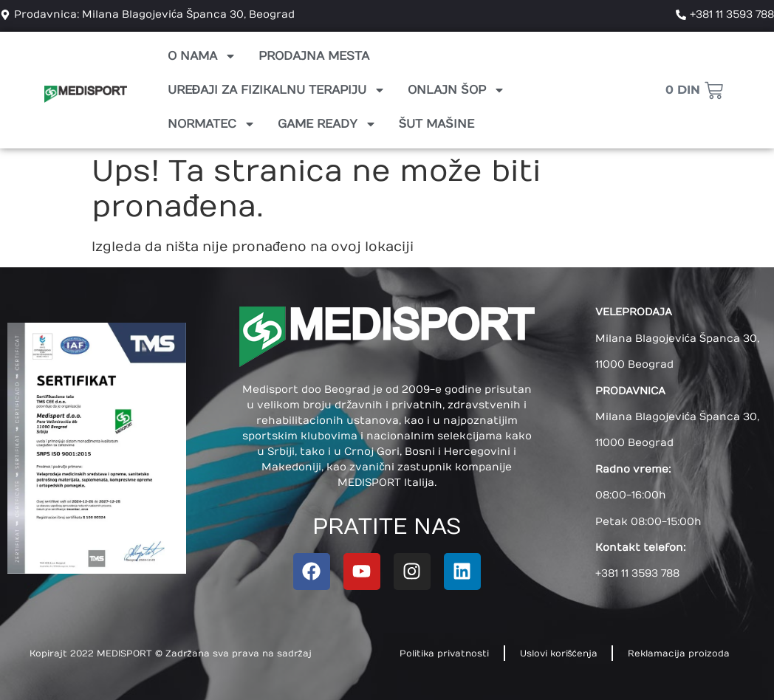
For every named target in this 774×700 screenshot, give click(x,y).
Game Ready (327, 124)
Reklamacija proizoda (679, 653)
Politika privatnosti (444, 653)
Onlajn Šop (456, 90)
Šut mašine (436, 124)
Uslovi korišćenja (559, 653)
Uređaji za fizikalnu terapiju (277, 90)
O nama (202, 56)
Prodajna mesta (314, 56)
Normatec (212, 124)
